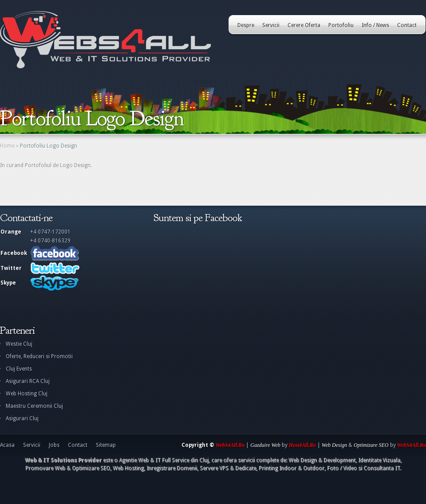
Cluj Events (19, 369)
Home (7, 146)
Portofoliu (341, 25)
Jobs (54, 445)
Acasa (7, 445)
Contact (407, 25)
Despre (246, 25)
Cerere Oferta (304, 25)
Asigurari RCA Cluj (28, 381)
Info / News (375, 25)
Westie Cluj (19, 344)
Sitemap (106, 445)
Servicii (271, 25)
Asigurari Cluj (22, 418)
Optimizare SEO (371, 445)
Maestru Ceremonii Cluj (34, 406)
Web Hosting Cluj (27, 394)
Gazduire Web (265, 445)
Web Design (334, 445)
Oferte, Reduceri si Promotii (39, 356)
